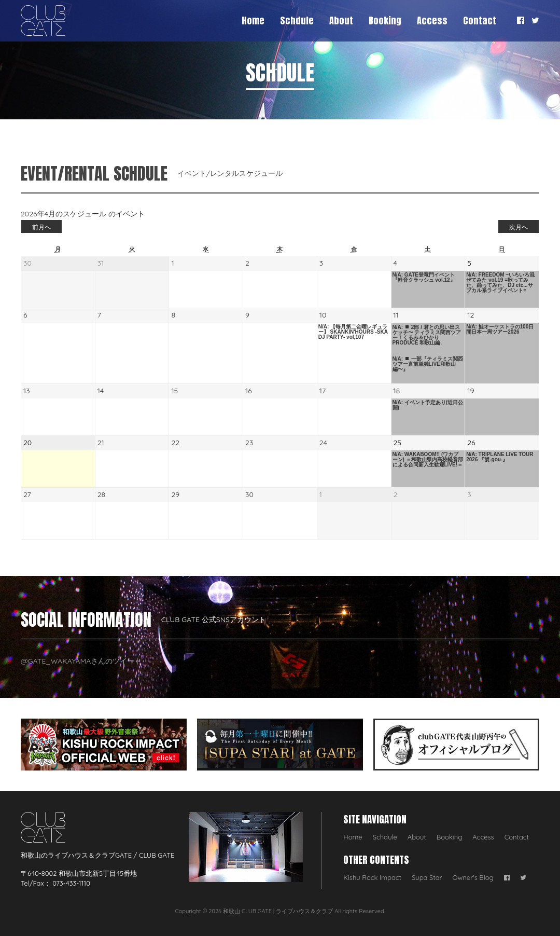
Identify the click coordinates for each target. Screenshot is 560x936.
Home (253, 20)
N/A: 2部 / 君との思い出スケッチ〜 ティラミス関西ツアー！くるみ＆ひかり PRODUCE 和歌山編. (427, 335)
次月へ (519, 227)
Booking (385, 20)
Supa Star (427, 877)
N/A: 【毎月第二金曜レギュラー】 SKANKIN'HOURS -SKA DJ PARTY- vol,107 (353, 332)
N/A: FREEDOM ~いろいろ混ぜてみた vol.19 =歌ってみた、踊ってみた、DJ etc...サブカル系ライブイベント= (500, 283)
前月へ (41, 227)
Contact (480, 20)
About (341, 20)
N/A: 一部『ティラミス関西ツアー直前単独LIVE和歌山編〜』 (428, 364)
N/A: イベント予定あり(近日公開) (428, 405)
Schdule (297, 20)
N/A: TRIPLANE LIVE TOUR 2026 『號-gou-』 (500, 457)
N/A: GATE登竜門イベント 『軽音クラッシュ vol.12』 (424, 278)
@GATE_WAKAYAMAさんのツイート (81, 661)
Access (432, 20)
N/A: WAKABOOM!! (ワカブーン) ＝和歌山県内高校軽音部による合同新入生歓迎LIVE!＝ (428, 460)
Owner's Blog (473, 877)
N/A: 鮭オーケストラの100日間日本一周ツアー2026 (500, 329)
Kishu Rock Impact (372, 877)
